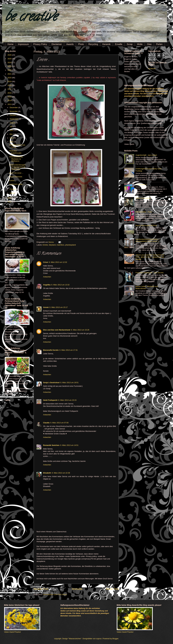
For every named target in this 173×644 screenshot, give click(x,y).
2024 (10, 63)
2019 (10, 81)
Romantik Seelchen (51, 445)
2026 (10, 55)
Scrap (130, 44)
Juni (11, 130)
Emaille (119, 44)
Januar (13, 193)
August (13, 123)
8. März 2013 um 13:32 (60, 285)
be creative (31, 18)
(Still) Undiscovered (143, 198)
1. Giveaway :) (141, 184)
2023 (10, 66)
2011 (10, 202)
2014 (10, 100)
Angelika (47, 285)
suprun (99, 639)
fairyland (52, 245)
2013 (10, 104)
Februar (13, 189)
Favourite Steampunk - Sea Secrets (150, 273)
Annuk (46, 307)
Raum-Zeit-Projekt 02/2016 (146, 225)
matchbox (60, 245)
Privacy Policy (40, 44)
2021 (10, 74)
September (14, 119)
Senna (51, 242)
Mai (11, 134)
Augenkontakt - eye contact (146, 155)
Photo (81, 44)
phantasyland (71, 245)
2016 (10, 93)
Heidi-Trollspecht (50, 400)
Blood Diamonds (16, 177)
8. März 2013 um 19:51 (69, 383)
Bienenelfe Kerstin (51, 350)
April (12, 138)
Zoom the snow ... (16, 173)
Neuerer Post (41, 589)
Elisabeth (47, 473)
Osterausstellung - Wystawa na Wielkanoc (16, 159)
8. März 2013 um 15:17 (58, 307)
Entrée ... (13, 180)
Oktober (13, 115)
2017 (10, 89)
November (14, 111)
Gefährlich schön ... (17, 184)
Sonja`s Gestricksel (51, 383)
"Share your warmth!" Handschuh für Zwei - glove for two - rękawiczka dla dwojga (150, 257)
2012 (10, 198)
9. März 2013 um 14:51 (69, 445)
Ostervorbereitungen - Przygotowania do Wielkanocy (18, 167)
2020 (10, 78)
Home (11, 44)
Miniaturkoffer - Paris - (144, 212)
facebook (152, 69)
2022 (10, 70)
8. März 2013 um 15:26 (80, 330)
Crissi (46, 262)
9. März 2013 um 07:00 (59, 423)
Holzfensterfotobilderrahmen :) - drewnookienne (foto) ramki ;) (148, 240)
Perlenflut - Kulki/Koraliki (15, 152)
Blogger (115, 639)
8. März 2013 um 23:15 (67, 400)
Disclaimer (57, 44)
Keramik (106, 44)
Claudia (46, 423)
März (12, 142)
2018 (10, 85)
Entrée (45, 245)
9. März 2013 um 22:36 (61, 473)
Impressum (23, 44)
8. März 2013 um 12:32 (58, 262)
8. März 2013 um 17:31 (69, 350)
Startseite (77, 589)
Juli (11, 126)
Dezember (14, 107)
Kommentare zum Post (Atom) (55, 594)
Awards (70, 44)
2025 (10, 59)
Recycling (93, 44)
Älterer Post (112, 589)
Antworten (47, 277)
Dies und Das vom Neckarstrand (57, 330)
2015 (10, 97)
